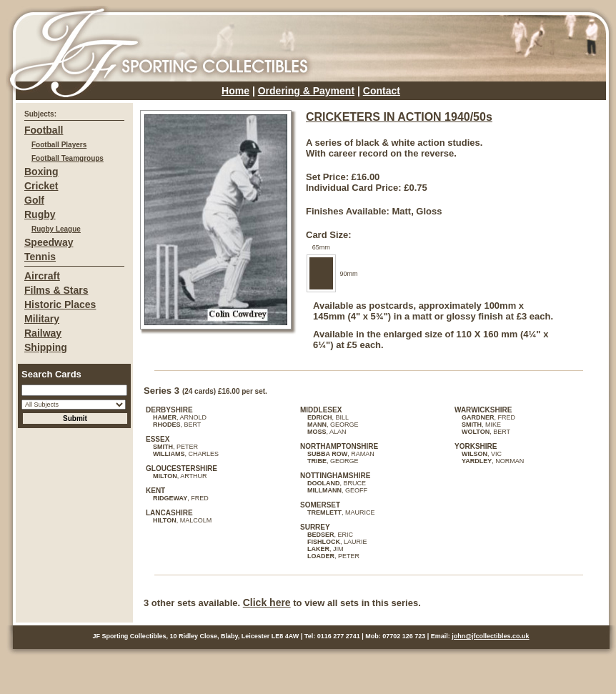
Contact (382, 91)
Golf (34, 200)
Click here (267, 603)
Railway (43, 333)
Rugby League (56, 229)
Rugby (40, 214)
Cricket (41, 186)
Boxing (41, 172)
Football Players (59, 145)
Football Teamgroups (68, 158)
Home (235, 91)
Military (42, 319)
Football (44, 130)
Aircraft (42, 276)
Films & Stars (56, 290)
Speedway (49, 242)
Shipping (46, 347)
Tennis (40, 257)
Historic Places (60, 304)
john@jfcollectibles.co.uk (490, 636)
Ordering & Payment (306, 91)
